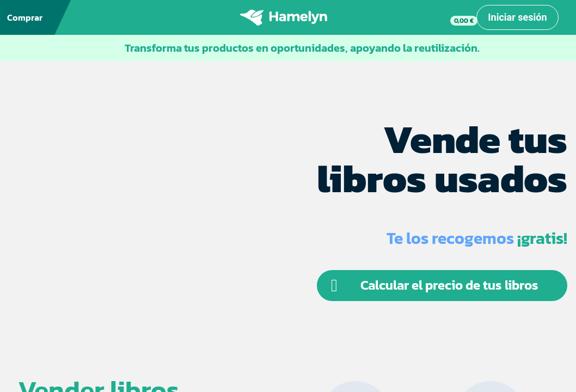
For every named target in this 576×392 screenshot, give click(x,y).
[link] (455, 17)
